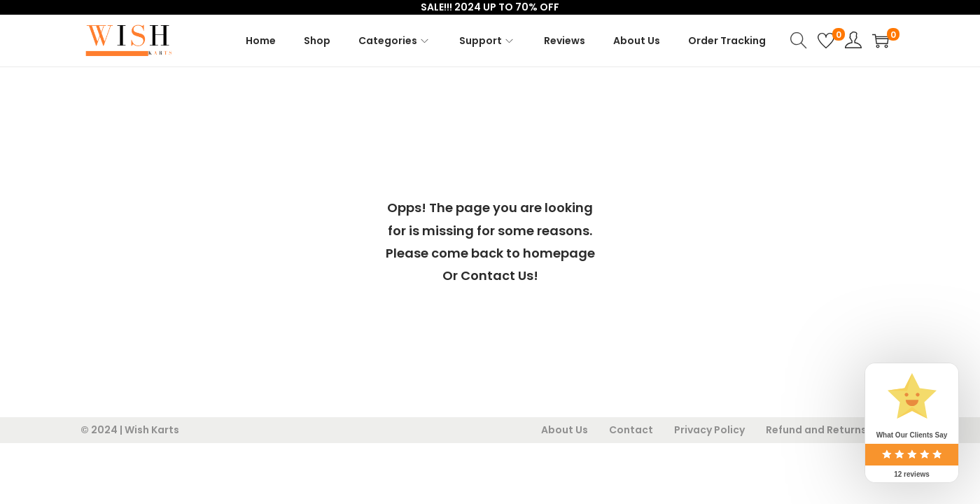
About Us (565, 430)
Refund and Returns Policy (833, 430)
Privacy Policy (709, 430)
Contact (631, 430)
